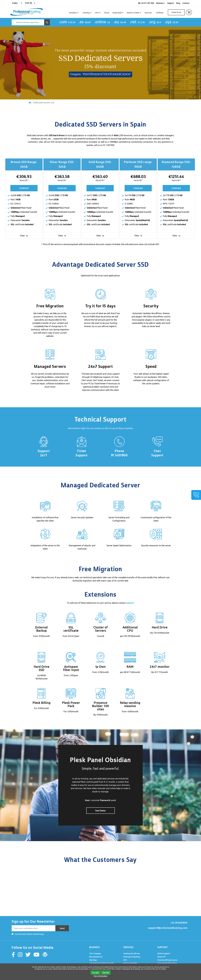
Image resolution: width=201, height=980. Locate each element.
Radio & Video (134, 13)
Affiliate (160, 13)
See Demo (101, 811)
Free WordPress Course (167, 960)
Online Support (164, 954)
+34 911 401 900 (146, 3)
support (130, 603)
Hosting (87, 13)
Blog (178, 3)
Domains (74, 13)
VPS (98, 13)
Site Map (93, 960)
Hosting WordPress (132, 954)
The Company (95, 954)
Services (148, 13)
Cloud (107, 13)
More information (101, 976)
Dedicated (118, 13)
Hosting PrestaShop (132, 957)
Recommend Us (96, 957)
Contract (24, 188)
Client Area (176, 12)
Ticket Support (82, 453)
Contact (186, 3)
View (24, 236)
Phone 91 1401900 (119, 453)
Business (161, 3)
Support (171, 3)
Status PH (161, 957)
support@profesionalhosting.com (168, 928)
